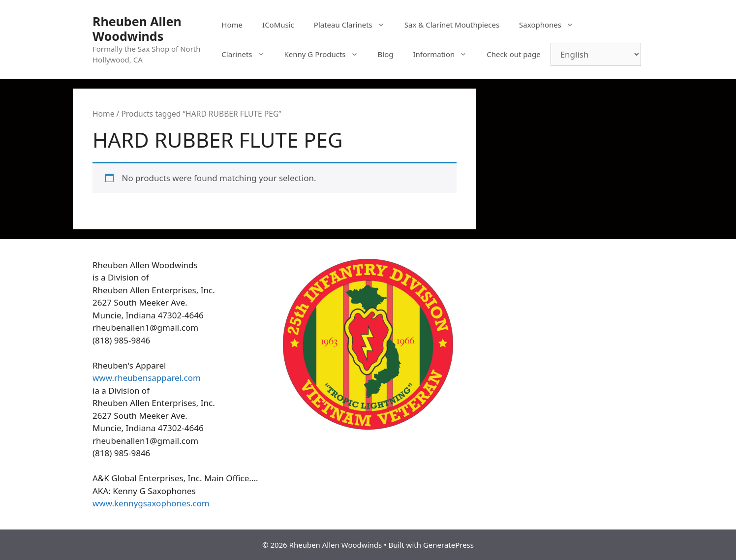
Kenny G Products (326, 54)
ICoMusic (278, 25)
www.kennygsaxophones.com (151, 503)
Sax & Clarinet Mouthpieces (452, 25)
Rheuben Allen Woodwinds (137, 29)
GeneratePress (448, 545)
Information (445, 54)
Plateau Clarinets (354, 25)
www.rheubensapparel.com (147, 378)
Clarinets (248, 54)
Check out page (513, 54)
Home (232, 25)
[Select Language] (596, 54)
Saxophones (551, 25)
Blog (386, 54)
